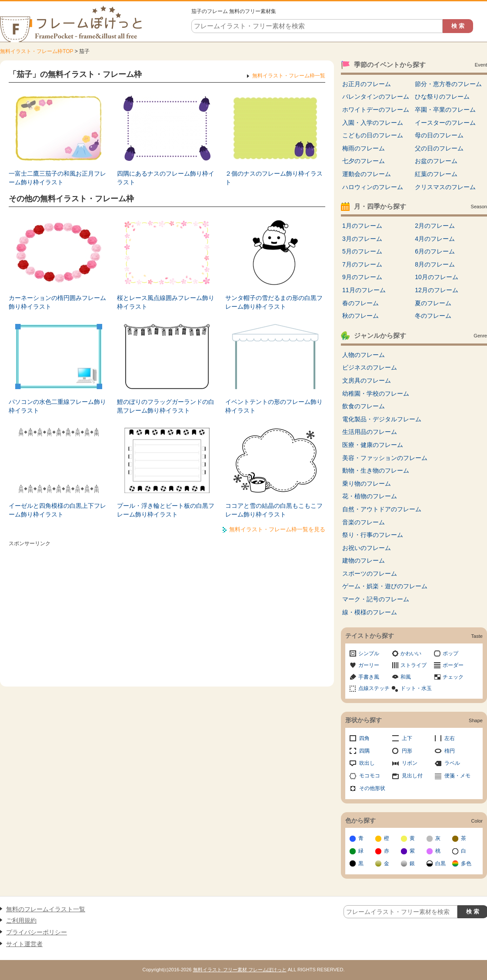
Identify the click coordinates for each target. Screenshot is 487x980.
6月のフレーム (435, 251)
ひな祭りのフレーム (442, 97)
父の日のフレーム (439, 148)
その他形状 (372, 788)
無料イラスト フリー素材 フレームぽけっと (240, 970)
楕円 (450, 751)
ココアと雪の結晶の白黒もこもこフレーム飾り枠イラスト (274, 510)
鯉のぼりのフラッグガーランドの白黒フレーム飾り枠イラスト (166, 406)
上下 (407, 738)
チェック (453, 677)
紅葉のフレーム (436, 174)
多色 (466, 863)
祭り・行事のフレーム (373, 535)
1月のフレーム (362, 226)
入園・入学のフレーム (373, 123)
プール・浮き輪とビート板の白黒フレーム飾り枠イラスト (166, 510)
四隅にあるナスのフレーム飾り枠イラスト (166, 178)
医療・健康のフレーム (373, 445)
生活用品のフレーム (370, 432)
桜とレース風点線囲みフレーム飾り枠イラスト (166, 302)
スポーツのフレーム (370, 573)
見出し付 (412, 776)
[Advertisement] (167, 610)
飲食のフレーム (364, 406)
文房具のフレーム (367, 380)
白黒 (440, 863)
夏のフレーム (433, 303)
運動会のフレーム (367, 174)
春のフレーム (360, 303)
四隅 (364, 751)
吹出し (367, 763)
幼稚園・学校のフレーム (376, 393)
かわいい (411, 653)
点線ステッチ (374, 688)
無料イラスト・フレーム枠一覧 (289, 76)
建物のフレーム (364, 560)
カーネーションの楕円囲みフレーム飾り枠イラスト (57, 302)
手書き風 (369, 677)
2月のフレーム (435, 226)
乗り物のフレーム (367, 483)
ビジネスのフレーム (370, 367)
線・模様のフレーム (370, 612)
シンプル (369, 653)
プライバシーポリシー (37, 932)
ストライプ (414, 665)
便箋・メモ (457, 776)
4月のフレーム (435, 239)
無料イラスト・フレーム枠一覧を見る (277, 529)
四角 (364, 738)
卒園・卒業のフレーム (445, 110)
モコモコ (370, 776)
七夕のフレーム (364, 161)
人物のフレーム (364, 355)
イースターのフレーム (445, 123)
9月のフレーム (362, 277)
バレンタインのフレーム (376, 97)
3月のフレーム (362, 239)
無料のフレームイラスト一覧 (46, 909)
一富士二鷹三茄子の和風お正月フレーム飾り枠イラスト (57, 178)
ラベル (452, 763)
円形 (407, 751)
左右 (450, 738)
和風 (406, 677)
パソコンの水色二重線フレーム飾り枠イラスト (57, 406)
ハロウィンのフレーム (373, 187)
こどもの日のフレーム (373, 135)
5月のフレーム (362, 251)
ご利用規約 (21, 920)
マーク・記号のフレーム (376, 599)
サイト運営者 (24, 944)
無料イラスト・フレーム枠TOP (37, 51)
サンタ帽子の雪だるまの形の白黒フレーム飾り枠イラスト (274, 302)
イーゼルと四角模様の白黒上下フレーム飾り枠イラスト (57, 510)
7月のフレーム (362, 264)
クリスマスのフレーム (445, 187)
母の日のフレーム (439, 135)
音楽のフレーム (364, 522)
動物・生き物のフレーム (376, 470)
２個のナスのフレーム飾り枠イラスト (274, 178)
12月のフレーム (437, 290)
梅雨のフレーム (364, 148)
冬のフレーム (433, 316)
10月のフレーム (437, 277)
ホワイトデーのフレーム (376, 110)
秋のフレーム (360, 316)
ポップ (450, 653)
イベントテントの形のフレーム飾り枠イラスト (274, 406)
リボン (410, 763)
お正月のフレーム (367, 84)
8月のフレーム (435, 264)
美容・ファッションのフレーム (385, 458)
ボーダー (453, 665)
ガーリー (369, 665)
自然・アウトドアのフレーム (382, 509)
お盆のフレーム (436, 161)
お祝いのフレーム (367, 548)
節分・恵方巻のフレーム (448, 84)
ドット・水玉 (416, 688)
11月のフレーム (364, 290)
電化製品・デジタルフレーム (382, 419)
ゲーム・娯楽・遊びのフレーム (385, 586)
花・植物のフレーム (370, 496)
